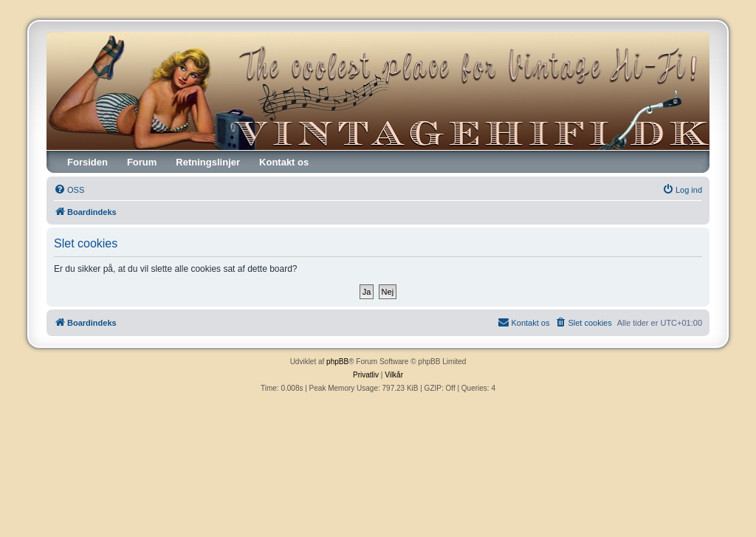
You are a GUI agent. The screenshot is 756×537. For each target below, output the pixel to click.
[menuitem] (69, 190)
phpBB (337, 362)
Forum (142, 162)
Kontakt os (284, 162)
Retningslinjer (208, 162)
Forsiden (87, 162)
